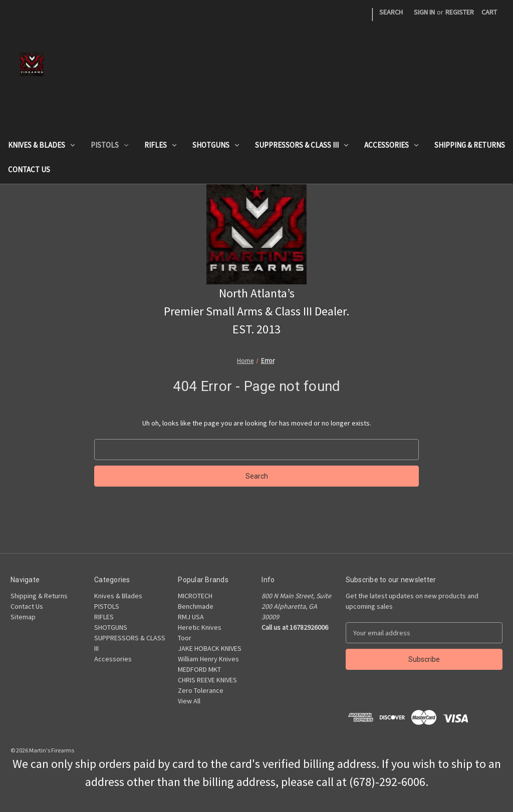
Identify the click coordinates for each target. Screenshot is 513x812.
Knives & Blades (41, 145)
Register (460, 12)
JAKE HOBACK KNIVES (210, 648)
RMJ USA (191, 617)
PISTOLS (109, 145)
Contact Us (29, 169)
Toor (185, 638)
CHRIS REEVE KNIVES (207, 680)
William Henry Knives (208, 659)
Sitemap (23, 617)
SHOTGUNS (216, 145)
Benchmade (196, 606)
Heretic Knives (200, 627)
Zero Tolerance (201, 690)
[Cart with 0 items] (489, 12)
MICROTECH (195, 596)
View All (189, 701)
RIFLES (160, 145)
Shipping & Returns (470, 145)
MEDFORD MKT (199, 669)
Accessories (391, 145)
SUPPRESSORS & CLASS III (302, 145)
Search (391, 12)
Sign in (424, 12)
